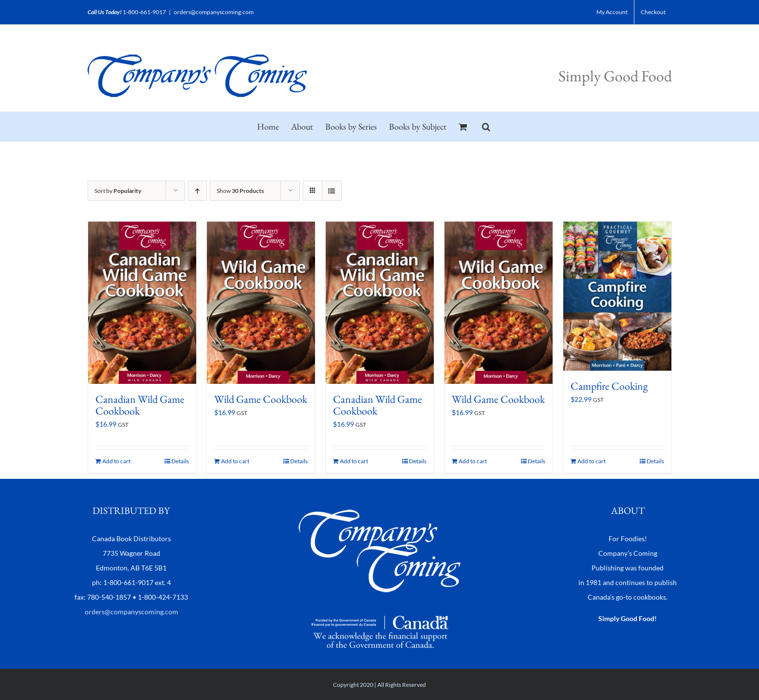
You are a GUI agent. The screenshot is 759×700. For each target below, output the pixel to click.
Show (240, 191)
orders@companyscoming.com (214, 12)
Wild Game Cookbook (261, 399)
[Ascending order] (197, 191)
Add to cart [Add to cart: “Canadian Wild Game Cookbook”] (116, 461)
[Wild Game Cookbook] (261, 303)
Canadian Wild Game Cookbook (140, 405)
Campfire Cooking (609, 386)
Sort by (118, 191)
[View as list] (332, 191)
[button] (486, 127)
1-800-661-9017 (144, 12)
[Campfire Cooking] (617, 296)
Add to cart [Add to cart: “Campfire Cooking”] (592, 461)
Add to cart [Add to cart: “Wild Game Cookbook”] (235, 461)
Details (180, 461)
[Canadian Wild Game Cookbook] (142, 303)
